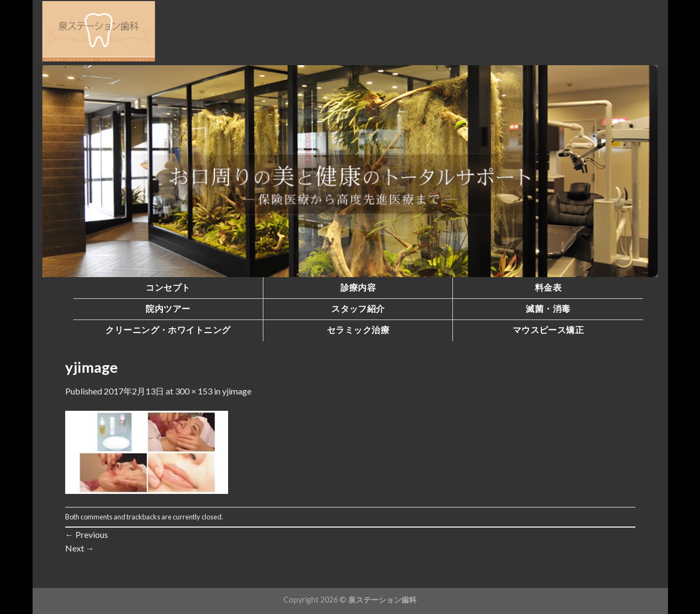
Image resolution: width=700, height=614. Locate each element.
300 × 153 (194, 391)
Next (80, 548)
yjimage (237, 391)
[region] (350, 171)
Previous (87, 534)
